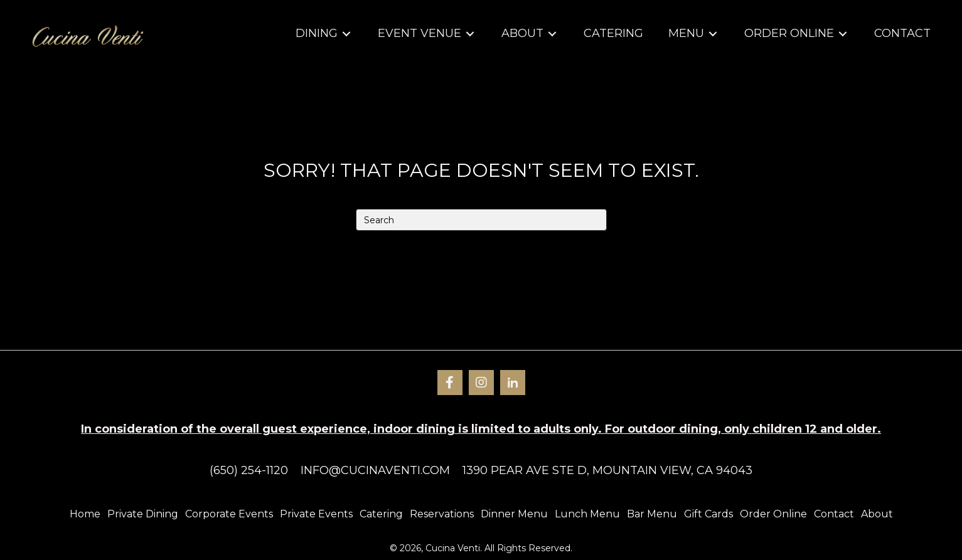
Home (85, 514)
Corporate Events (229, 514)
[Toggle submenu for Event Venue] (470, 34)
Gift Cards (708, 514)
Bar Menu (652, 514)
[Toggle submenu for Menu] (713, 34)
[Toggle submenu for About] (552, 34)
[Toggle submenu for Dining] (346, 34)
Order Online (773, 514)
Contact (834, 514)
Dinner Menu (514, 514)
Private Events (316, 514)
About (877, 514)
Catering (381, 514)
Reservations (442, 514)
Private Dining (143, 514)
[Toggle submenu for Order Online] (843, 34)
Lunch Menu (587, 514)
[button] (450, 383)
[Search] (481, 220)
